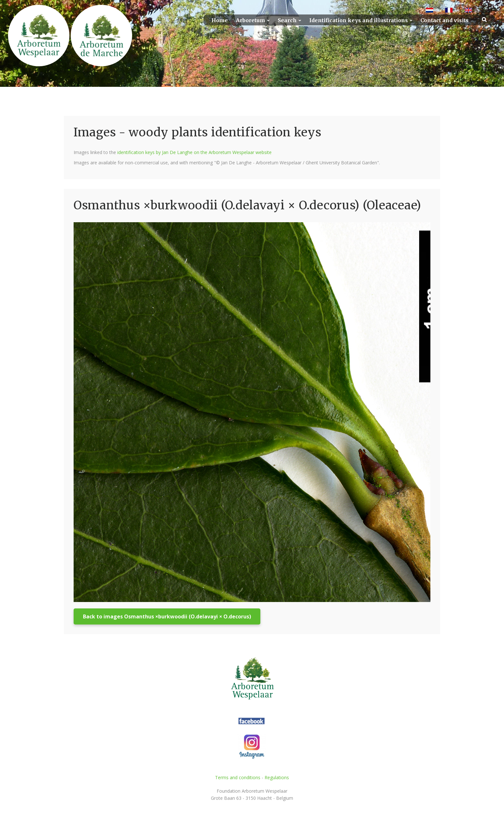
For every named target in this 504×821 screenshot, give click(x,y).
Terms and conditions (238, 777)
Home (220, 20)
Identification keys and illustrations (359, 20)
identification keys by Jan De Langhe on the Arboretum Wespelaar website (194, 152)
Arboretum (251, 20)
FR (457, 10)
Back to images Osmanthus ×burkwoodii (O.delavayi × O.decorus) (167, 616)
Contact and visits (445, 20)
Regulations (277, 777)
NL (438, 10)
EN (477, 10)
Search (287, 20)
